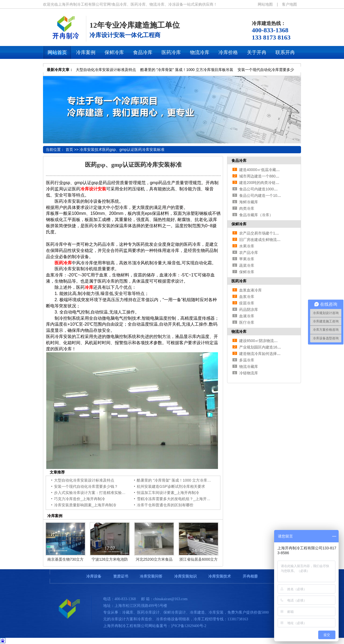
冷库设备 (94, 576)
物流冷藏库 (249, 367)
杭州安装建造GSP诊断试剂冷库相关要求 (171, 486)
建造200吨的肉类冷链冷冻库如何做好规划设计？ (280, 183)
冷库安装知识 (185, 576)
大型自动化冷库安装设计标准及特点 (106, 70)
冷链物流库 (249, 373)
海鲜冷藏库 (249, 202)
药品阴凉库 (249, 309)
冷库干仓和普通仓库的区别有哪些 (165, 505)
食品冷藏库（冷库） (256, 215)
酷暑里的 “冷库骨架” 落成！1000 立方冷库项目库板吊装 (187, 70)
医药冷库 (239, 281)
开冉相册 (250, 576)
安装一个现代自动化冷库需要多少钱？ (86, 486)
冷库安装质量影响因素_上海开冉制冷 (85, 505)
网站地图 (265, 4)
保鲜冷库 (239, 224)
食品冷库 (239, 161)
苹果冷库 (247, 259)
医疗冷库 (247, 322)
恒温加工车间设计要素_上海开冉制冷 (168, 493)
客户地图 (289, 4)
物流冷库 (239, 332)
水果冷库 (247, 246)
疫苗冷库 (247, 303)
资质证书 (121, 576)
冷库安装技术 (91, 150)
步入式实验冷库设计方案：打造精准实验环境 (92, 493)
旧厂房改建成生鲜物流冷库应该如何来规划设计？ (281, 240)
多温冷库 (247, 360)
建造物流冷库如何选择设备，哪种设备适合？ (277, 354)
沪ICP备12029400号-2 (189, 626)
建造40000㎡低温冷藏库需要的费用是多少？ (276, 170)
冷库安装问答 (151, 576)
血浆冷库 (247, 297)
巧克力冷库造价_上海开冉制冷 (80, 499)
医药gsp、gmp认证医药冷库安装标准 (133, 150)
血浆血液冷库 (250, 290)
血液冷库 (247, 316)
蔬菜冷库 (247, 265)
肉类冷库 (247, 208)
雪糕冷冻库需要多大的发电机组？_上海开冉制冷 (177, 499)
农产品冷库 (249, 252)
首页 (69, 150)
